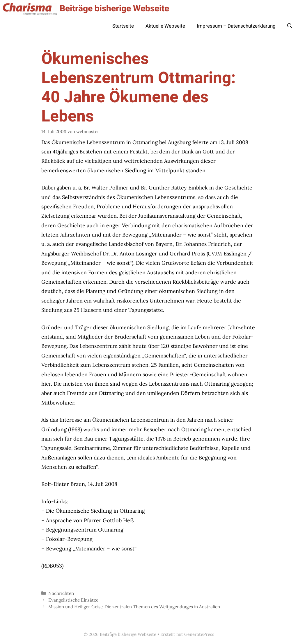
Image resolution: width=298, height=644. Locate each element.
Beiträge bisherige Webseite (114, 9)
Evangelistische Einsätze (73, 600)
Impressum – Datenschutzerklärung (236, 26)
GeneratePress (199, 634)
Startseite (123, 26)
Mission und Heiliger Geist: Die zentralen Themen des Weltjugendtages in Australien (134, 607)
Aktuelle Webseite (165, 26)
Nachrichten (61, 593)
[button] (290, 26)
